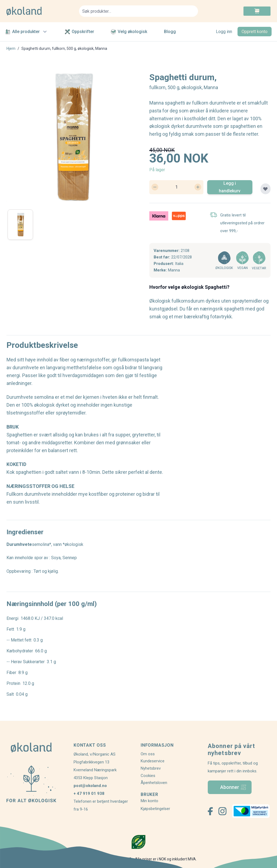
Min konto (149, 801)
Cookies (148, 776)
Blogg (170, 32)
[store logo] (39, 11)
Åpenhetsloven (154, 783)
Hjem (11, 48)
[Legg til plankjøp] (266, 189)
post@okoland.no (90, 786)
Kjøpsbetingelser (155, 809)
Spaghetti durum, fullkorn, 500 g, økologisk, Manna (64, 48)
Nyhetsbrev (151, 768)
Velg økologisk (129, 32)
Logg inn (224, 32)
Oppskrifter (80, 32)
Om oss (148, 754)
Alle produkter (27, 32)
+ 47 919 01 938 (89, 793)
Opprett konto (255, 32)
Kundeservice (153, 761)
